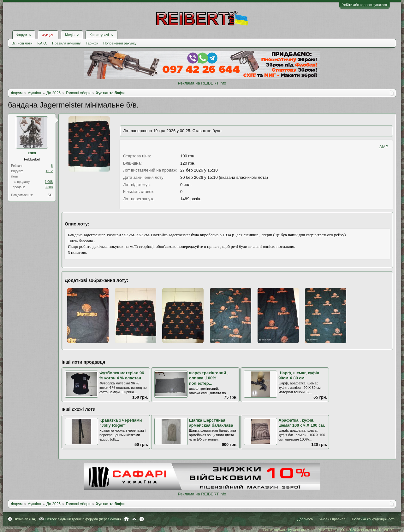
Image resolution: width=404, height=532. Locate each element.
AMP (384, 147)
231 (50, 195)
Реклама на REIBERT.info (202, 83)
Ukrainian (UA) (25, 519)
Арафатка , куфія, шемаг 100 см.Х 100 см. (302, 423)
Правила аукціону (66, 43)
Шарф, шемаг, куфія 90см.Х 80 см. (299, 376)
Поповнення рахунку (120, 43)
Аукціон (48, 35)
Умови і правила (332, 519)
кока (32, 153)
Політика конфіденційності (373, 519)
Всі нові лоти (22, 43)
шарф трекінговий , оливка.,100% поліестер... (209, 378)
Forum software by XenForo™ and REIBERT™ (329, 530)
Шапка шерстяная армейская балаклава (211, 423)
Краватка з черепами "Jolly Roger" (121, 423)
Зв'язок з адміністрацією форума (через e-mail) (83, 519)
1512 (49, 171)
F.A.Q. (42, 43)
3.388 (49, 187)
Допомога (305, 519)
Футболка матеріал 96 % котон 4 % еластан (122, 376)
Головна (126, 519)
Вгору (134, 519)
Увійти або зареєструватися (365, 5)
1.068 (49, 182)
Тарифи (92, 43)
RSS (142, 519)
